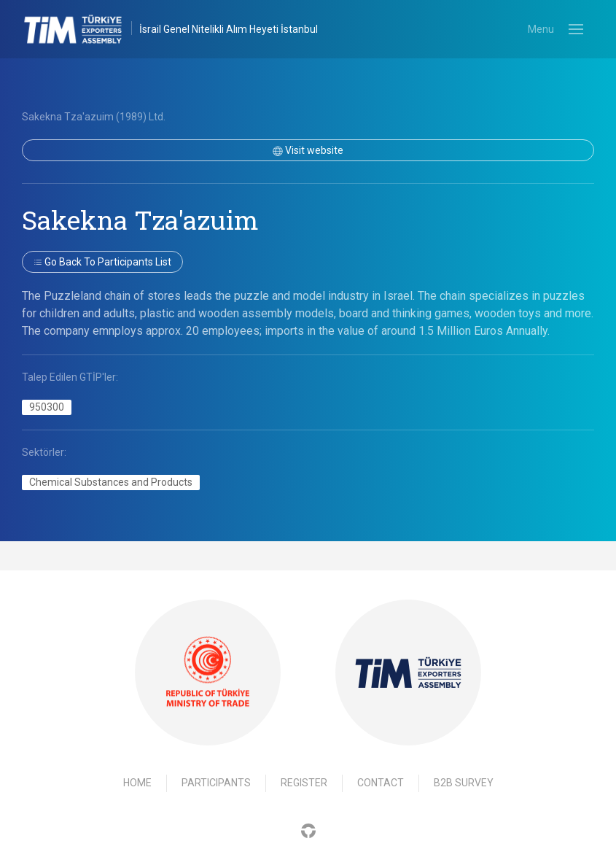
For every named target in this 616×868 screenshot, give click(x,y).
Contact (381, 783)
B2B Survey (464, 783)
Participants (216, 783)
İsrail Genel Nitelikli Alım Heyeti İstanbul (229, 29)
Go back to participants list (102, 262)
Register (304, 783)
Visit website (308, 150)
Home (137, 783)
